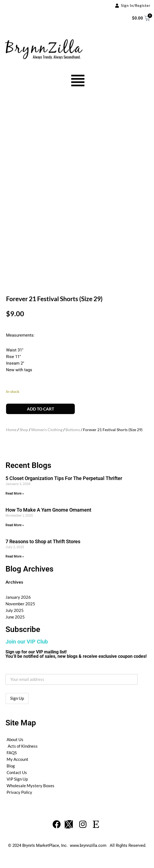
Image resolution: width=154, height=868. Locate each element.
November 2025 (20, 604)
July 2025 (15, 610)
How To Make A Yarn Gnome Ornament (48, 510)
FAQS (12, 753)
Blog (11, 766)
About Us (15, 739)
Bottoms (73, 430)
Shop (24, 430)
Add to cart (41, 409)
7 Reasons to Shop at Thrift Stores (43, 541)
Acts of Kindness (23, 746)
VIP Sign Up (17, 779)
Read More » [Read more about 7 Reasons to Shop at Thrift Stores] (15, 556)
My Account (17, 759)
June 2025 (15, 617)
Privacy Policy (19, 792)
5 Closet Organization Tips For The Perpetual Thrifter (64, 478)
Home (11, 430)
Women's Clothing (47, 430)
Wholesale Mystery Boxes (31, 786)
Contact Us (17, 772)
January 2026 (18, 597)
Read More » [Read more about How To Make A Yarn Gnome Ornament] (15, 525)
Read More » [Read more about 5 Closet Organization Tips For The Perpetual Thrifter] (15, 493)
